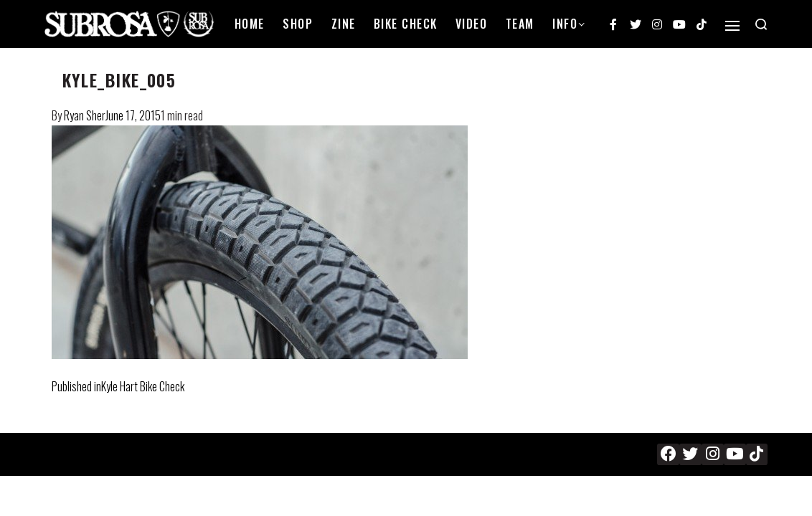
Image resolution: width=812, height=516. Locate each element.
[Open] (732, 26)
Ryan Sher (85, 115)
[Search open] (761, 24)
